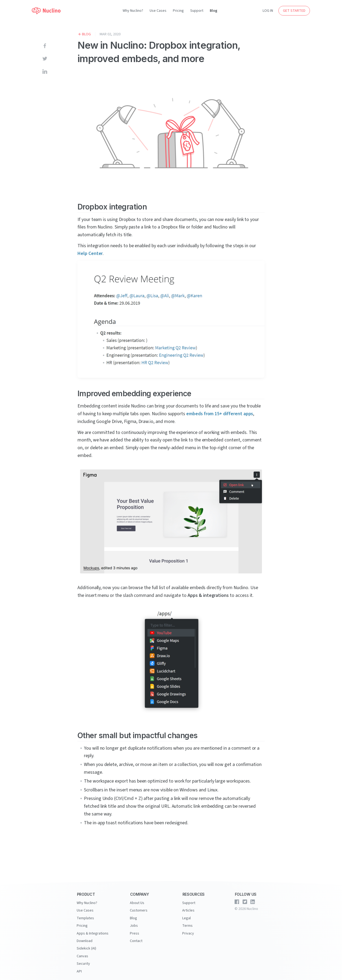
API (79, 970)
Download (85, 940)
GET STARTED (294, 11)
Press (135, 933)
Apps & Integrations (93, 933)
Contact (136, 940)
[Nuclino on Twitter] (245, 902)
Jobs (134, 925)
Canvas (82, 955)
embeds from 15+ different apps (220, 414)
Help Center (90, 253)
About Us (137, 903)
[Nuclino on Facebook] (237, 902)
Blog (213, 11)
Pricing (178, 11)
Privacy (188, 933)
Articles (188, 910)
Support (197, 11)
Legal (186, 918)
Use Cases (158, 11)
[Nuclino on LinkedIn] (253, 902)
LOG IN (268, 11)
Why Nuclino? (133, 11)
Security (83, 963)
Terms (187, 925)
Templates (85, 918)
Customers (139, 910)
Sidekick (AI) (86, 948)
